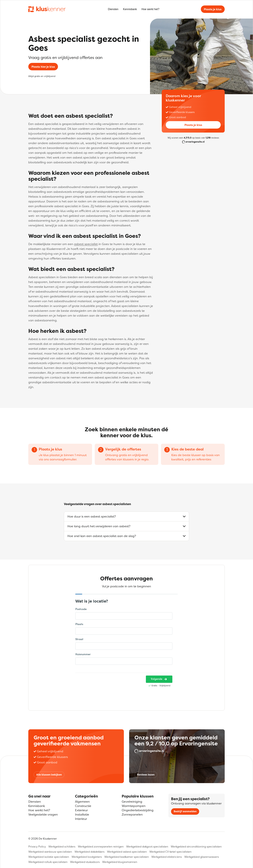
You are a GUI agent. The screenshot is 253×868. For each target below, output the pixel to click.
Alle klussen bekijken (49, 775)
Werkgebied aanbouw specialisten (50, 852)
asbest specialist (86, 244)
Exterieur (81, 810)
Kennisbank (130, 9)
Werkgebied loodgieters (87, 857)
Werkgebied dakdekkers (89, 852)
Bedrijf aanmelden (185, 811)
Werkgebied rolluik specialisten (48, 862)
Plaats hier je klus (43, 67)
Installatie (82, 814)
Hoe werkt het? (151, 9)
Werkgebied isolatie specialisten (49, 857)
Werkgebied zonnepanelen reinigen (101, 846)
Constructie (83, 806)
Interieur (81, 819)
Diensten (113, 9)
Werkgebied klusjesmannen (120, 862)
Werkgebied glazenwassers (202, 857)
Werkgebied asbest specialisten (127, 852)
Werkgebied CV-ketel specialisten (170, 852)
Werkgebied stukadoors (85, 862)
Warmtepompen (134, 806)
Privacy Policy (37, 846)
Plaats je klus (213, 9)
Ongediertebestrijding (138, 810)
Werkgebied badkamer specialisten (127, 857)
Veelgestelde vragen (43, 814)
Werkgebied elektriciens (167, 857)
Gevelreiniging (132, 802)
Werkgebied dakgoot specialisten (147, 846)
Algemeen (82, 802)
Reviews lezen (146, 775)
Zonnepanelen (132, 814)
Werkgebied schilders (62, 846)
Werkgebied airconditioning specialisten (196, 846)
